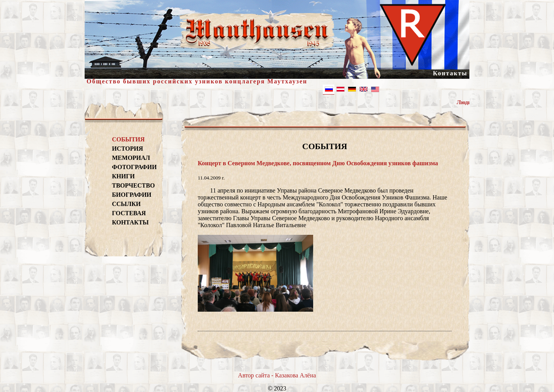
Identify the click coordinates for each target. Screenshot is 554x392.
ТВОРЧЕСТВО (133, 185)
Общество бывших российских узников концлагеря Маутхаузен (197, 81)
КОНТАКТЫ (130, 222)
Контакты (450, 73)
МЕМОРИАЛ (131, 158)
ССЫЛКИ (126, 204)
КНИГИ (123, 176)
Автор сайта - (257, 375)
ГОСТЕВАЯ (129, 213)
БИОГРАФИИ (132, 195)
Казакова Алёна (296, 375)
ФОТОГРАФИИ (133, 167)
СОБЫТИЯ (128, 139)
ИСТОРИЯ (128, 149)
